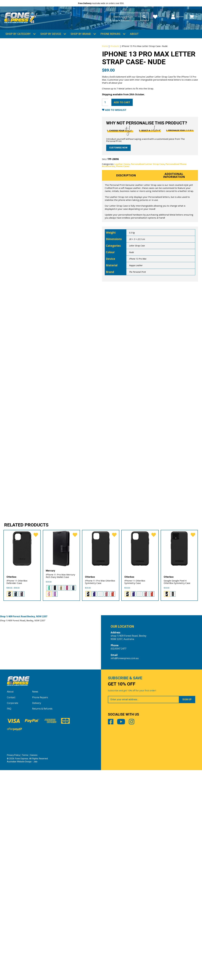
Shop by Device (51, 39)
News (35, 902)
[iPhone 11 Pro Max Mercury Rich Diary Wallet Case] (61, 757)
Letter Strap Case (138, 274)
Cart (192, 17)
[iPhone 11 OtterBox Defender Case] (22, 757)
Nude (132, 281)
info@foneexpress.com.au (126, 866)
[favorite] (35, 743)
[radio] (9, 802)
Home (105, 51)
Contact (11, 907)
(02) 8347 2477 (119, 857)
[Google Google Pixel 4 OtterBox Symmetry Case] (179, 757)
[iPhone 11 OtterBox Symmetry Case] (140, 757)
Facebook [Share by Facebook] (111, 934)
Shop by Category (18, 39)
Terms (25, 965)
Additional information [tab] (174, 203)
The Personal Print (138, 301)
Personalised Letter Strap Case (148, 191)
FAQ (9, 919)
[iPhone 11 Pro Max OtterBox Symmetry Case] (101, 757)
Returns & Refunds (43, 919)
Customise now (119, 175)
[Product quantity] (106, 122)
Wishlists (147, 17)
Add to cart (124, 122)
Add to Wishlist (117, 130)
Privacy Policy (14, 965)
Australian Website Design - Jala (22, 972)
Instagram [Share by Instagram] (139, 934)
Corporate (13, 913)
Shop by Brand (81, 39)
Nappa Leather (137, 294)
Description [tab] (126, 203)
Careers (34, 965)
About (134, 39)
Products (115, 51)
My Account (171, 17)
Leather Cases (122, 191)
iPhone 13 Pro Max (138, 288)
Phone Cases (123, 194)
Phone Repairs (111, 39)
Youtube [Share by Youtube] (125, 934)
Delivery (37, 913)
